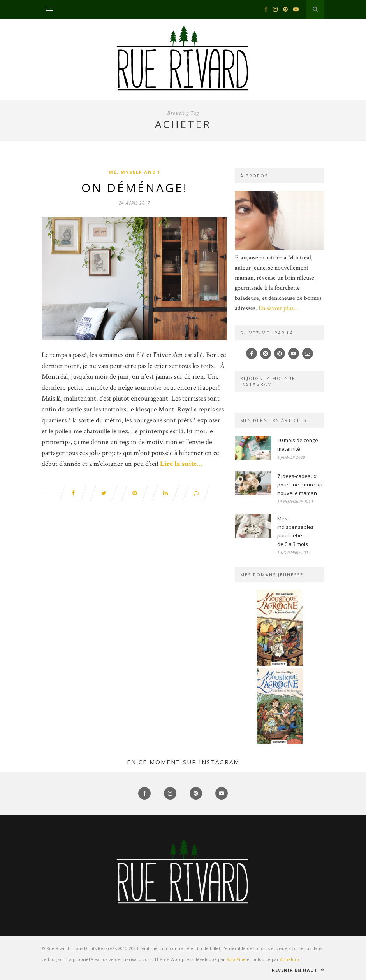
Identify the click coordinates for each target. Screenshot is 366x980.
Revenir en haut (298, 970)
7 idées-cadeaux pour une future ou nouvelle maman (300, 485)
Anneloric (290, 959)
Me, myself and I (135, 172)
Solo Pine (236, 959)
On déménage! (135, 188)
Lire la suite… (181, 464)
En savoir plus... (278, 308)
